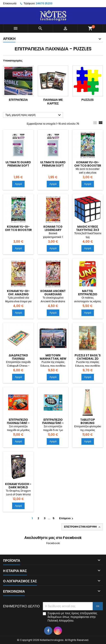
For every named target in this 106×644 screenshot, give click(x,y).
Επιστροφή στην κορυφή (83, 527)
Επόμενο (67, 518)
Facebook (53, 543)
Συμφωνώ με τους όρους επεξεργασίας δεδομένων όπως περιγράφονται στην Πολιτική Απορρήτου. (72, 617)
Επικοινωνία (10, 3)
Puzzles (88, 100)
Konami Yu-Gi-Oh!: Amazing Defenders (18, 294)
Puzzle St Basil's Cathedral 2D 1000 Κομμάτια (88, 359)
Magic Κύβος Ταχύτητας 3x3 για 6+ (88, 230)
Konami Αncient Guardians (53, 293)
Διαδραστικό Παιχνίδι (18, 357)
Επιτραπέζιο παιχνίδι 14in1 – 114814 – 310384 (18, 423)
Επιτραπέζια (18, 100)
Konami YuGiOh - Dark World (18, 486)
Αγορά (18, 184)
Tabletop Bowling (88, 421)
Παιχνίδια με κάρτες (53, 102)
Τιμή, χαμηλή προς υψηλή (34, 115)
